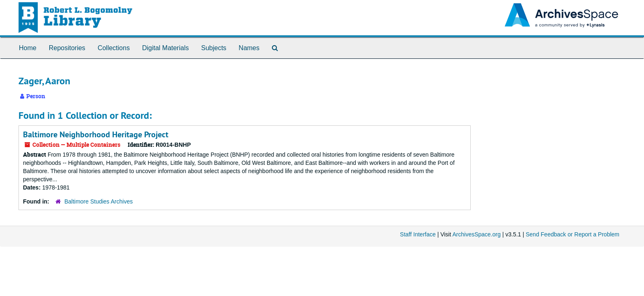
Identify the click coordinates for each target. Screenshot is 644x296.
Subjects (214, 48)
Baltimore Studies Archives (99, 201)
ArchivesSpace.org (476, 234)
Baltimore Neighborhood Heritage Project (96, 134)
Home (28, 48)
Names (249, 48)
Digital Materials (166, 48)
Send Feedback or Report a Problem (573, 234)
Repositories (67, 48)
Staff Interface (418, 234)
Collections (114, 48)
